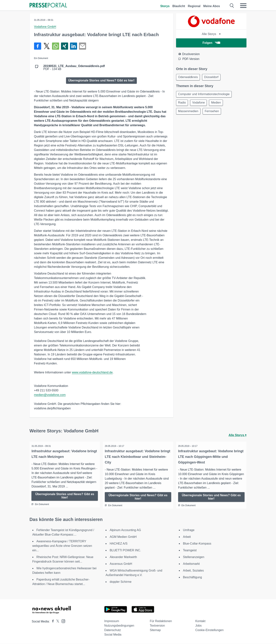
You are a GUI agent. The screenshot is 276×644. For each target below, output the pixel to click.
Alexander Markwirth (123, 557)
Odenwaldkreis (188, 77)
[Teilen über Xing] (65, 46)
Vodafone (200, 104)
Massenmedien (189, 113)
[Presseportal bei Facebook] (52, 622)
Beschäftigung (192, 578)
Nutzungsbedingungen (119, 626)
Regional (194, 6)
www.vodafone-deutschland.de (92, 372)
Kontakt (200, 621)
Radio (182, 104)
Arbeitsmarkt (191, 564)
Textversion (157, 626)
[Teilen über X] (47, 46)
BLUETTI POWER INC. (125, 551)
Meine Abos (212, 6)
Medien (218, 104)
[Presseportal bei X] (57, 622)
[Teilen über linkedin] (74, 46)
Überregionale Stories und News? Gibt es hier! (101, 80)
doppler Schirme (121, 582)
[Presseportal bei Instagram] (62, 621)
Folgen (211, 43)
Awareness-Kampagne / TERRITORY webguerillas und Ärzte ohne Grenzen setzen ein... (62, 546)
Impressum (112, 621)
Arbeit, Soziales (193, 571)
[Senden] (83, 46)
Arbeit (187, 537)
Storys (165, 6)
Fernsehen (213, 113)
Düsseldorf (213, 77)
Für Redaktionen (161, 621)
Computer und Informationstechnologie (204, 95)
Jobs (199, 626)
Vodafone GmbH (45, 27)
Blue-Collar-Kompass (197, 544)
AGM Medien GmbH (123, 537)
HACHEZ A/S (119, 544)
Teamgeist (190, 551)
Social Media (113, 635)
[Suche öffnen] (232, 6)
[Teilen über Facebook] (38, 46)
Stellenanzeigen (194, 557)
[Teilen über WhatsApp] (56, 46)
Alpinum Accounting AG (125, 530)
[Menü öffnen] (243, 6)
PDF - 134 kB (74, 68)
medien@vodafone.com (50, 395)
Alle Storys (211, 34)
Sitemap (155, 630)
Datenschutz (113, 630)
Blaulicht (179, 6)
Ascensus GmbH (121, 564)
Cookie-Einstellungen (209, 630)
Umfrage (189, 530)
